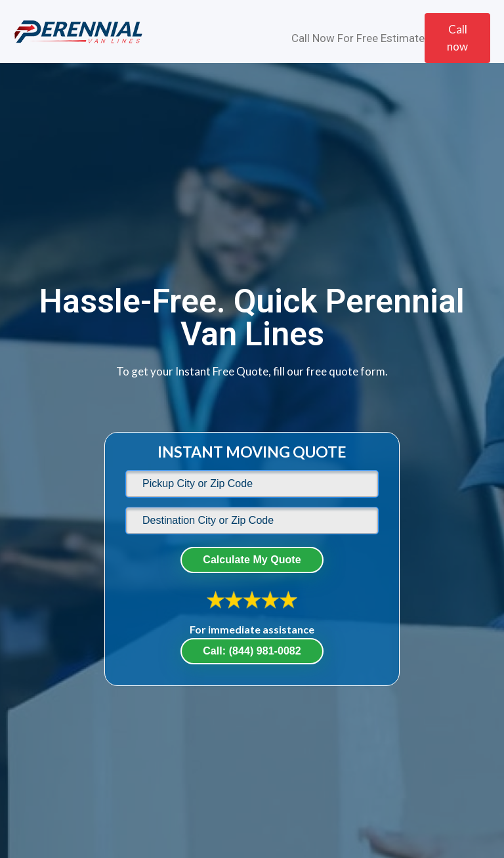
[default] (252, 484)
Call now (457, 38)
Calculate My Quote (252, 560)
